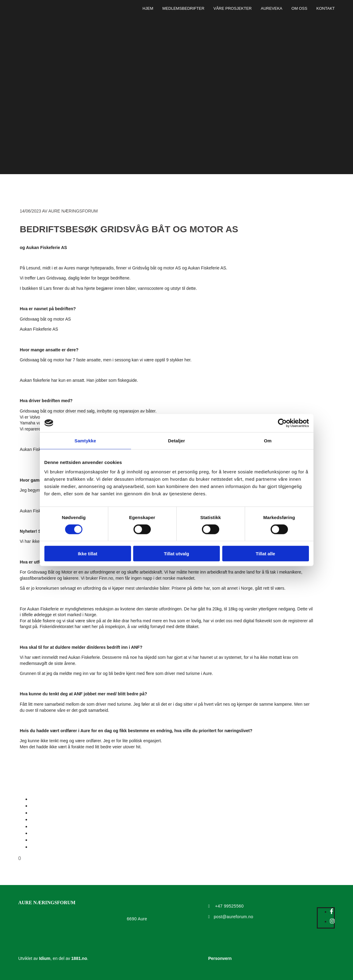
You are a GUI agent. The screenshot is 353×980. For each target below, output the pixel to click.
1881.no (79, 958)
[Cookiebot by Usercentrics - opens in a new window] (282, 423)
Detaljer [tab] (177, 440)
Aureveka (272, 8)
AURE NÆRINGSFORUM (47, 903)
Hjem (148, 8)
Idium (45, 958)
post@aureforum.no (234, 917)
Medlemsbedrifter (183, 8)
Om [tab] (268, 440)
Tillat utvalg (176, 554)
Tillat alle (265, 554)
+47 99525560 (229, 906)
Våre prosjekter (233, 8)
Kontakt (326, 8)
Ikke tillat (88, 554)
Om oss (299, 8)
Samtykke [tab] (85, 440)
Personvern (220, 958)
